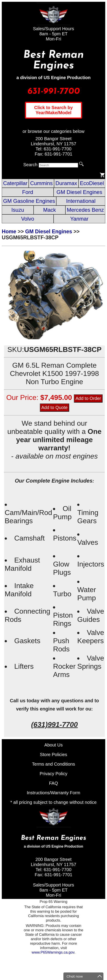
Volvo (28, 219)
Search (30, 165)
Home (9, 232)
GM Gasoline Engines (29, 201)
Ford (28, 192)
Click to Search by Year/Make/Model (53, 110)
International (81, 201)
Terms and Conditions (53, 764)
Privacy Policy (53, 774)
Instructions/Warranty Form (53, 793)
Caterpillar (15, 183)
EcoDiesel (92, 183)
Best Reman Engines (54, 60)
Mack (49, 210)
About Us (53, 745)
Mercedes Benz (85, 210)
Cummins (41, 183)
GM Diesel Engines (79, 192)
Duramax (66, 183)
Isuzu (18, 210)
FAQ (53, 783)
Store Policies (53, 754)
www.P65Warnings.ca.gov (53, 952)
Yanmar (79, 219)
